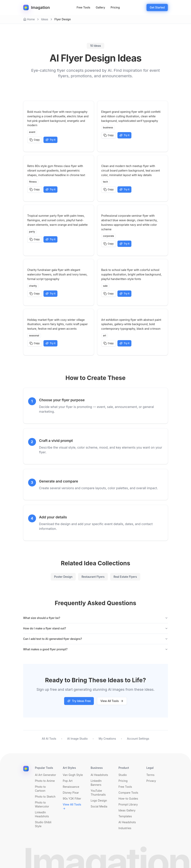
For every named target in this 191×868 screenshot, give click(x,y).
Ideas (45, 19)
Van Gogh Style (73, 775)
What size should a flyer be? (96, 618)
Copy (35, 140)
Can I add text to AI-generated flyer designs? (96, 639)
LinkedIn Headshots (42, 814)
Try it (50, 140)
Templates (125, 816)
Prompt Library (128, 804)
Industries (125, 828)
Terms (150, 775)
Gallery (100, 7)
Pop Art (68, 781)
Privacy (151, 781)
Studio (123, 775)
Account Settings (138, 739)
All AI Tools (49, 739)
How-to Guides (128, 798)
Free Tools (84, 7)
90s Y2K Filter (72, 798)
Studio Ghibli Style (43, 824)
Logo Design (99, 800)
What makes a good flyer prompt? (96, 649)
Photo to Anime (45, 781)
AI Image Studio (78, 739)
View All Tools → (72, 806)
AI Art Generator (46, 775)
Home (29, 19)
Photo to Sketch (45, 797)
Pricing (115, 7)
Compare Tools (128, 793)
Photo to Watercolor (42, 804)
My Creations (107, 739)
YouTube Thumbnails (98, 793)
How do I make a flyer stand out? (96, 628)
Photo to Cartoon (40, 789)
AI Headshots (99, 775)
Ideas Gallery (127, 810)
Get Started (157, 7)
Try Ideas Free (79, 701)
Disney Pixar (71, 793)
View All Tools (112, 701)
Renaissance (71, 787)
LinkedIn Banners (96, 783)
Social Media (99, 806)
